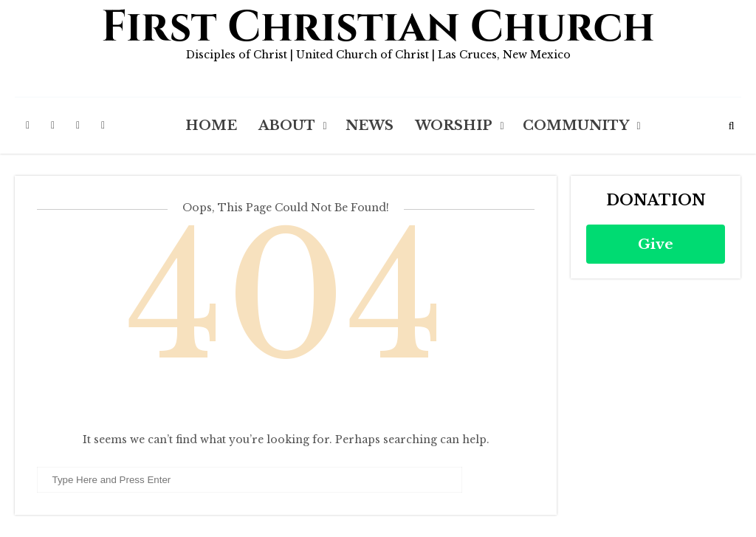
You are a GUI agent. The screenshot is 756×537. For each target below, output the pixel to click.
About (287, 126)
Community (576, 126)
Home (211, 126)
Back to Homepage (286, 403)
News (370, 126)
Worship (454, 126)
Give (656, 244)
